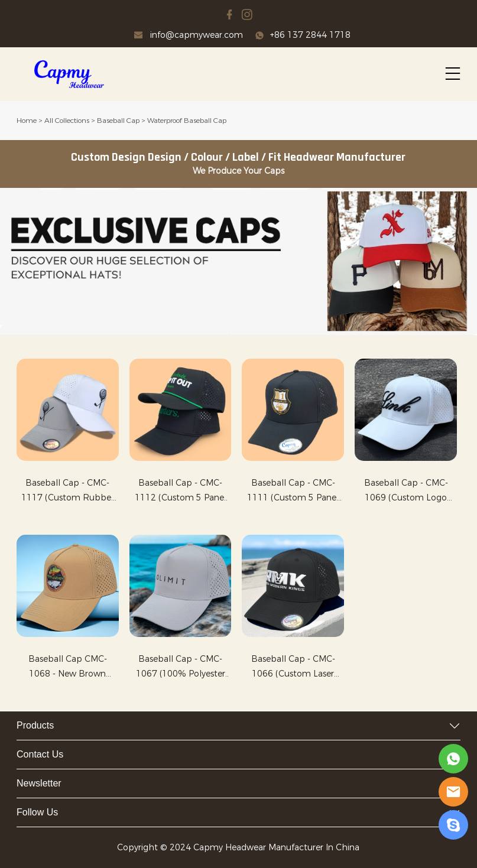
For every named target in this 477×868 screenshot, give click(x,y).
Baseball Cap (118, 121)
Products (35, 725)
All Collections (67, 121)
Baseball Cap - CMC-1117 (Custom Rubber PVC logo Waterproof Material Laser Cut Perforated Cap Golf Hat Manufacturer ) (68, 491)
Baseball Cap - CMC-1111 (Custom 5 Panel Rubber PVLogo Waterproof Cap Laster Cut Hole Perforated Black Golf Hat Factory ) (293, 491)
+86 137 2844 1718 (310, 35)
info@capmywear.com (197, 35)
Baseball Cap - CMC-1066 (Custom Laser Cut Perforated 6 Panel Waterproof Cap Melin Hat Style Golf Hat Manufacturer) (293, 667)
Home (27, 121)
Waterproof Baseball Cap (187, 121)
